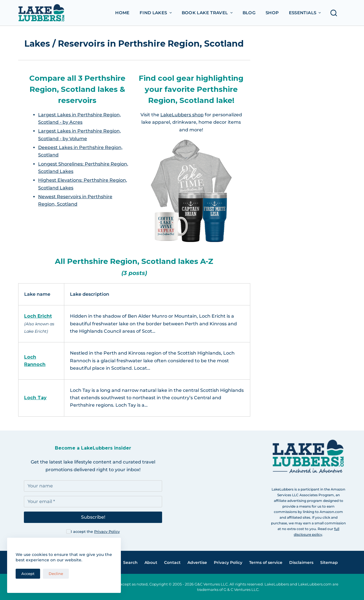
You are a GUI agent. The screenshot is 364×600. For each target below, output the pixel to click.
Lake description (90, 294)
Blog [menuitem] (249, 13)
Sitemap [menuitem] (329, 562)
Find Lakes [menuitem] (156, 13)
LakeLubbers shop (182, 115)
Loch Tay (35, 398)
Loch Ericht (38, 316)
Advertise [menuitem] (197, 562)
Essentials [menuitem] (306, 13)
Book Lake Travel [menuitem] (208, 13)
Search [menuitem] (130, 562)
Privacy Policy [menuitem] (228, 562)
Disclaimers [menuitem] (301, 562)
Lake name (37, 294)
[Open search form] (335, 13)
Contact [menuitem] (172, 562)
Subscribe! (93, 517)
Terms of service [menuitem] (266, 562)
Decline (56, 574)
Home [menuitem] (122, 13)
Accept (28, 574)
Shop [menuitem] (272, 13)
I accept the (95, 531)
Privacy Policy (107, 531)
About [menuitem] (151, 562)
